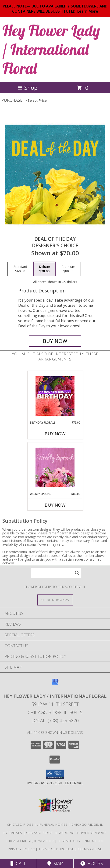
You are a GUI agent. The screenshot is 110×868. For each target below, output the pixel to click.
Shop (28, 88)
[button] (55, 774)
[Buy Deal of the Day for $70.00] (55, 341)
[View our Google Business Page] (55, 684)
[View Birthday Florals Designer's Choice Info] (55, 396)
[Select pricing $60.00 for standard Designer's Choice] (20, 269)
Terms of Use (90, 849)
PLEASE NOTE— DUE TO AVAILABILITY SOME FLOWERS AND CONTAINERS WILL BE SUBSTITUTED (55, 9)
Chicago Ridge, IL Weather (30, 841)
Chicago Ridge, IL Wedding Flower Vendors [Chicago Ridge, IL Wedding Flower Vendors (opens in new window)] (66, 833)
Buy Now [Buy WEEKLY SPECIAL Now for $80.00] (55, 505)
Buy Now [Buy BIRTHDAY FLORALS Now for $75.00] (55, 434)
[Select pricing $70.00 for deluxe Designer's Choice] (44, 269)
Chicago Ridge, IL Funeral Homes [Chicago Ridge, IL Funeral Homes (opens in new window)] (37, 825)
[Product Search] (56, 573)
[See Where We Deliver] (55, 600)
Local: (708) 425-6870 (55, 721)
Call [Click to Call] (18, 863)
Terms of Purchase (56, 849)
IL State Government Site (81, 841)
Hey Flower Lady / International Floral (51, 49)
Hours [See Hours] (92, 863)
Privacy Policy (21, 849)
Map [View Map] (55, 863)
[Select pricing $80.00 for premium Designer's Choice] (68, 269)
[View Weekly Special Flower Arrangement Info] (55, 467)
